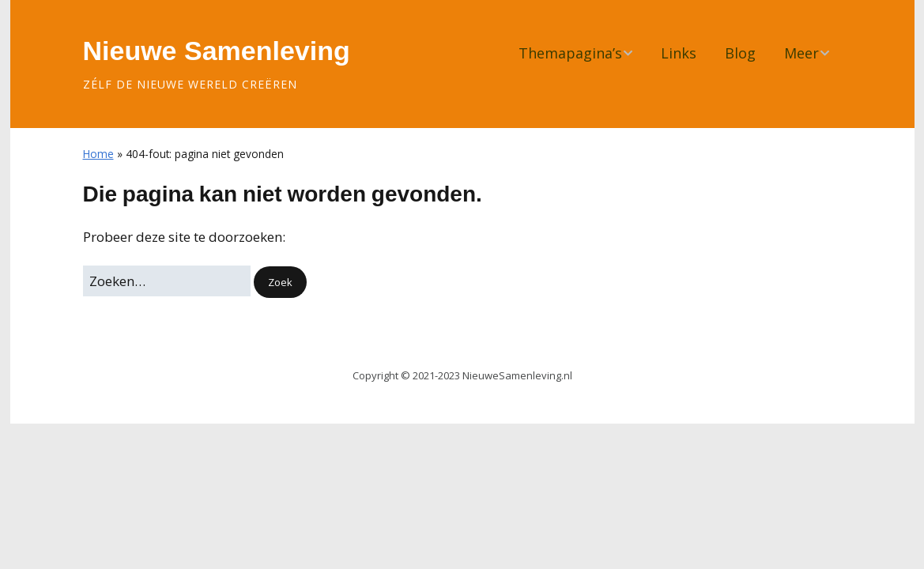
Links (679, 53)
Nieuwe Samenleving (217, 51)
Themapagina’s (570, 53)
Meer (801, 53)
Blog (740, 53)
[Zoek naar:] (167, 281)
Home (98, 154)
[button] (280, 283)
